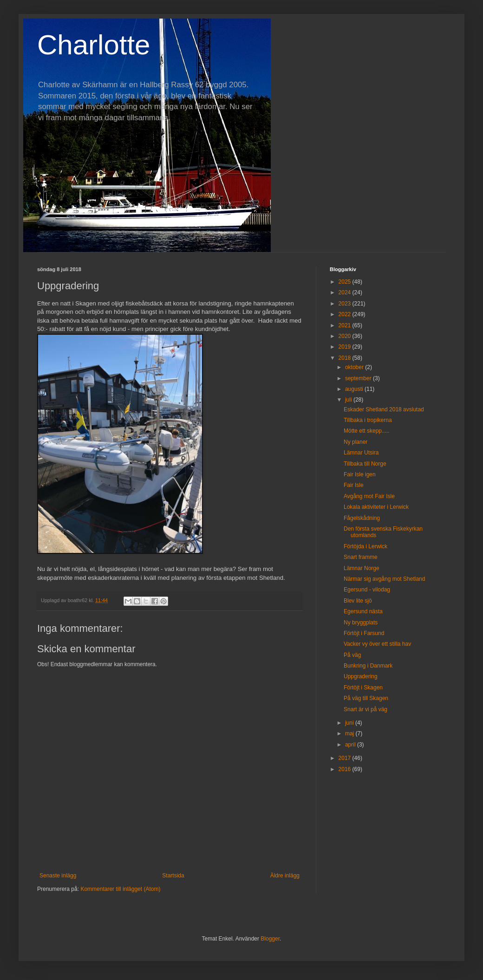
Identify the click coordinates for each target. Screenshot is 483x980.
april (351, 745)
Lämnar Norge (362, 568)
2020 (346, 336)
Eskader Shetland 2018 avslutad (384, 409)
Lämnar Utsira (361, 453)
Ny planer (356, 442)
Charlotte (94, 45)
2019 (346, 347)
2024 (346, 292)
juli (349, 400)
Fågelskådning (362, 518)
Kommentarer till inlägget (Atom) (120, 889)
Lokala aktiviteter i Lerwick (376, 507)
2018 (346, 358)
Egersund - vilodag (367, 590)
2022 (346, 314)
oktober (355, 367)
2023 (346, 304)
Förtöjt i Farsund (364, 633)
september (359, 378)
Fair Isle (354, 485)
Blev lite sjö (358, 601)
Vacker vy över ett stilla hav (377, 644)
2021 (346, 325)
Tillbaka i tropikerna (368, 420)
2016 (346, 769)
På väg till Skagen (366, 698)
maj (350, 733)
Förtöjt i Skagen (363, 688)
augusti (355, 389)
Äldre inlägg (285, 876)
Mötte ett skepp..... (367, 431)
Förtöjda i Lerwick (366, 546)
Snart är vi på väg (366, 709)
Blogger (270, 939)
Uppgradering (361, 676)
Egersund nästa (363, 611)
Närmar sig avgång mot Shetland (384, 579)
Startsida (173, 876)
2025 (346, 282)
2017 (346, 758)
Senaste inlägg (58, 876)
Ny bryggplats (361, 623)
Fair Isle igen (360, 474)
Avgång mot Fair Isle (369, 496)
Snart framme (361, 557)
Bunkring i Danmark (368, 666)
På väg (352, 655)
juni (350, 723)
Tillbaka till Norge (365, 464)
